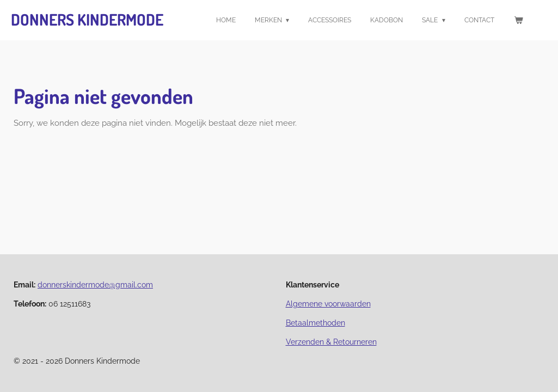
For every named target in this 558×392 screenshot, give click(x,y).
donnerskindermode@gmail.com (95, 285)
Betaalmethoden (315, 323)
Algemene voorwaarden (328, 304)
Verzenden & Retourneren (331, 342)
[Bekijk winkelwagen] (518, 20)
